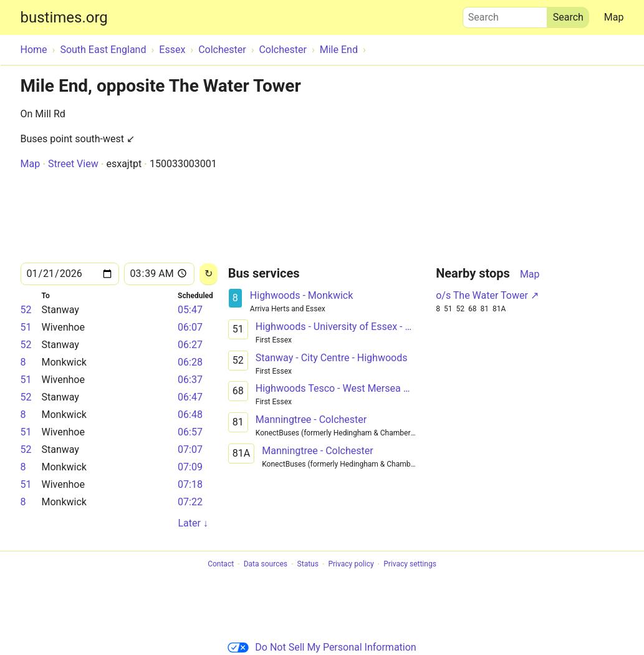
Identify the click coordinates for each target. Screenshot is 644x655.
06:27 (190, 345)
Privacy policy (351, 565)
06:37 (190, 380)
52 (26, 310)
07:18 (190, 484)
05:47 (190, 310)
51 (26, 327)
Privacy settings (410, 565)
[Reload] (209, 274)
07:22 (190, 502)
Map (614, 17)
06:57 (190, 432)
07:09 (190, 467)
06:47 (190, 397)
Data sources (266, 565)
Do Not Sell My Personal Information (322, 647)
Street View (73, 164)
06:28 (190, 362)
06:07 (190, 327)
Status (308, 565)
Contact (221, 565)
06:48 (190, 415)
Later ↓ (193, 523)
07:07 (190, 449)
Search (505, 14)
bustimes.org (64, 17)
